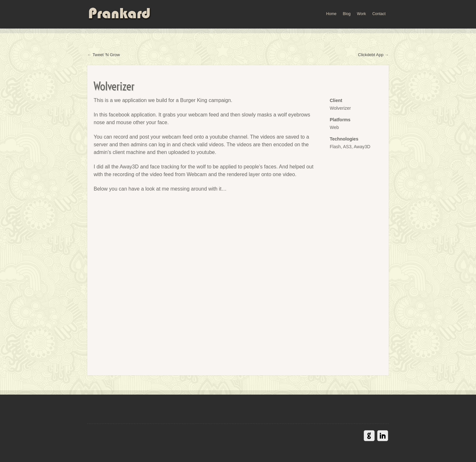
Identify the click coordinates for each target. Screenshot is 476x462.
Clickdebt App (371, 55)
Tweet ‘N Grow (106, 55)
